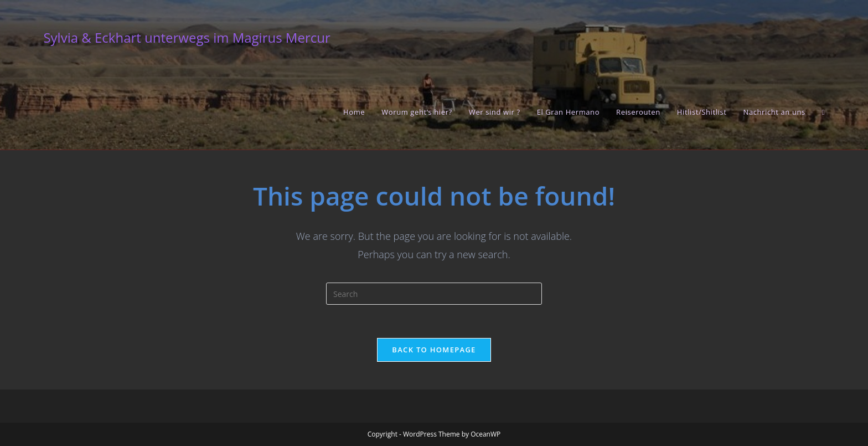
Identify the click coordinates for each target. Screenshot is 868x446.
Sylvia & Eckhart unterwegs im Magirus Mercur (187, 37)
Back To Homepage (434, 350)
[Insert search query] (434, 294)
